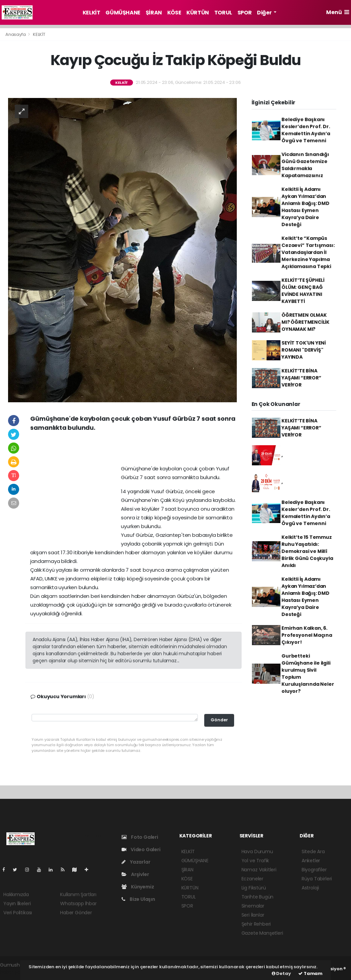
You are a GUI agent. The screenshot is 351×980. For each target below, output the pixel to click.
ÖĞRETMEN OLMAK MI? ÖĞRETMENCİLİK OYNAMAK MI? (305, 322)
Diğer (265, 13)
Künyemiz (138, 887)
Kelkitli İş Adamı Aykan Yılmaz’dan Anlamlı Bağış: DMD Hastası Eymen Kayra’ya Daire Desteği (305, 207)
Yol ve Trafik (255, 861)
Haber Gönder (76, 913)
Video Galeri (141, 849)
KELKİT (92, 13)
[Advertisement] (134, 451)
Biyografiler (314, 870)
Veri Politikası (18, 913)
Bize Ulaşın (138, 899)
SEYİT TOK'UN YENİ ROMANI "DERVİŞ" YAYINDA (304, 350)
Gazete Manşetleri (262, 933)
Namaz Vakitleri (259, 870)
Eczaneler (252, 879)
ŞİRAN (154, 13)
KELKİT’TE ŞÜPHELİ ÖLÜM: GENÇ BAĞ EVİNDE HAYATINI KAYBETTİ (303, 291)
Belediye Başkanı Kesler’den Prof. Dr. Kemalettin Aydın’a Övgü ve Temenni (306, 130)
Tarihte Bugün (258, 897)
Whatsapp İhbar (78, 904)
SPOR (245, 13)
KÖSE (174, 13)
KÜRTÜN (198, 13)
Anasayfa (16, 34)
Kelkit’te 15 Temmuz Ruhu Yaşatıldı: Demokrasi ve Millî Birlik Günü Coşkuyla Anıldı (307, 551)
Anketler (311, 861)
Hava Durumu (257, 852)
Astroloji (310, 888)
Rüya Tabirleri (317, 879)
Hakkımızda (16, 894)
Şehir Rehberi (256, 924)
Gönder (219, 720)
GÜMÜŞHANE (123, 13)
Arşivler (135, 874)
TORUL (223, 13)
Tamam (310, 973)
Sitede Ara (313, 852)
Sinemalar (253, 906)
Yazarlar (136, 862)
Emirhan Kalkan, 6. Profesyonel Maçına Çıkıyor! (307, 635)
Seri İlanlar (253, 915)
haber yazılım (15, 972)
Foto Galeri (140, 837)
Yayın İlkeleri (17, 904)
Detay (281, 973)
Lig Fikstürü (254, 888)
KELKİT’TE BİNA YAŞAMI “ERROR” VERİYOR (301, 378)
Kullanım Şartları (78, 894)
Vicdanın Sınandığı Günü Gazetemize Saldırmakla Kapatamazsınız (305, 165)
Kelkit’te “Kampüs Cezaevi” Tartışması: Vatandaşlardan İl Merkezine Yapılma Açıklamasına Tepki (308, 252)
